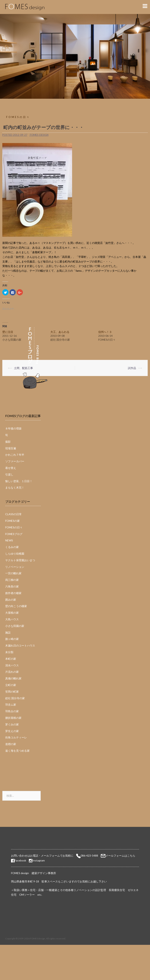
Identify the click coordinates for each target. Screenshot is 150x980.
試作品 (132, 368)
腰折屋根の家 (13, 718)
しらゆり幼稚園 (15, 554)
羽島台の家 (12, 711)
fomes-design (39, 135)
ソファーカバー (15, 461)
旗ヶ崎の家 (12, 639)
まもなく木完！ (15, 487)
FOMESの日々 (18, 117)
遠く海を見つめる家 (17, 751)
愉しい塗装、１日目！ (19, 481)
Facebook (19, 860)
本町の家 (11, 659)
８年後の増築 (13, 428)
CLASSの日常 (13, 514)
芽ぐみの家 (12, 724)
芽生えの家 (12, 731)
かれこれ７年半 (15, 455)
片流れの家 (12, 672)
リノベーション (15, 567)
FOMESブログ (14, 534)
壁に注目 (8, 332)
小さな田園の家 (15, 626)
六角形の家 (12, 586)
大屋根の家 (12, 613)
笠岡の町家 (12, 692)
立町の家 (11, 685)
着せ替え (11, 468)
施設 (8, 632)
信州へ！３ (105, 332)
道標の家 (11, 744)
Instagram (39, 860)
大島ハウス (12, 619)
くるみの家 (12, 547)
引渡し (9, 474)
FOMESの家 (12, 521)
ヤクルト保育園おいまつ (20, 560)
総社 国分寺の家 (15, 698)
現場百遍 (11, 448)
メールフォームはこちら (120, 856)
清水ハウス (12, 665)
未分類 (9, 652)
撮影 (8, 442)
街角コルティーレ (16, 737)
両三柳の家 (12, 580)
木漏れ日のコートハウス (20, 645)
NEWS (9, 540)
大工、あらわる (60, 332)
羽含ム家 (11, 705)
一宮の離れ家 (13, 573)
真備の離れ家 (13, 678)
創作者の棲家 (13, 593)
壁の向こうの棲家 (16, 606)
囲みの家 (11, 600)
